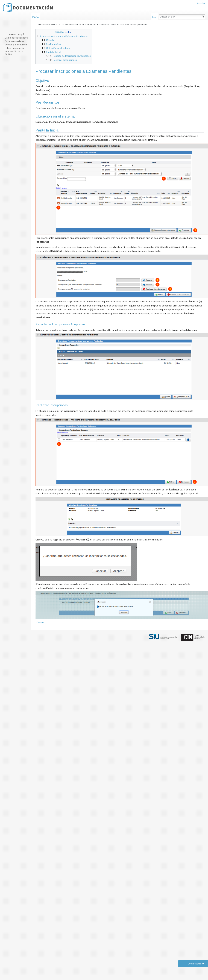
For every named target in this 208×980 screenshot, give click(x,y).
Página (36, 17)
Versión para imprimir (16, 45)
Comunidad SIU (196, 964)
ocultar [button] (68, 32)
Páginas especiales (14, 41)
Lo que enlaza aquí (14, 34)
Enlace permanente (15, 48)
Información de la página (14, 53)
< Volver (40, 622)
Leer (155, 17)
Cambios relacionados (16, 38)
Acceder (201, 3)
